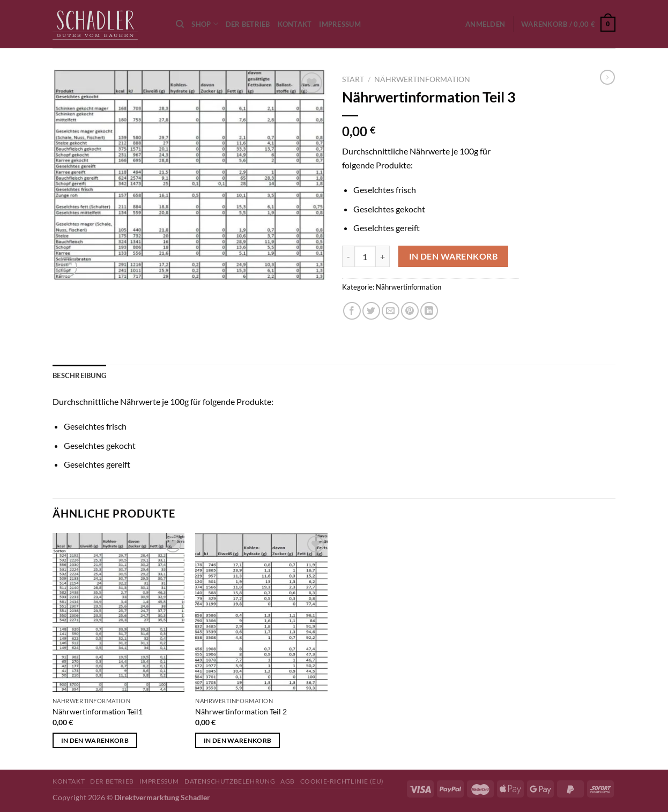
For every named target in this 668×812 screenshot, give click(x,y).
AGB (288, 781)
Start (353, 79)
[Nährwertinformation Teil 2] (261, 612)
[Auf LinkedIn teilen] (429, 311)
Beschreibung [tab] (79, 375)
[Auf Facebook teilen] (352, 311)
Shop (205, 24)
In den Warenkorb (453, 256)
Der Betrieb (248, 24)
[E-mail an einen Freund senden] (391, 311)
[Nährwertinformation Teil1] (119, 612)
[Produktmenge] (365, 256)
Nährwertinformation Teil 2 (241, 711)
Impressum (340, 24)
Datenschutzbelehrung (230, 781)
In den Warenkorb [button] (95, 740)
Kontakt (295, 24)
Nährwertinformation (422, 79)
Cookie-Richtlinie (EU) (342, 781)
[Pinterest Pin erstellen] (410, 311)
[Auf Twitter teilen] (371, 311)
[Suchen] (180, 24)
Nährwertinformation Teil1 (98, 711)
